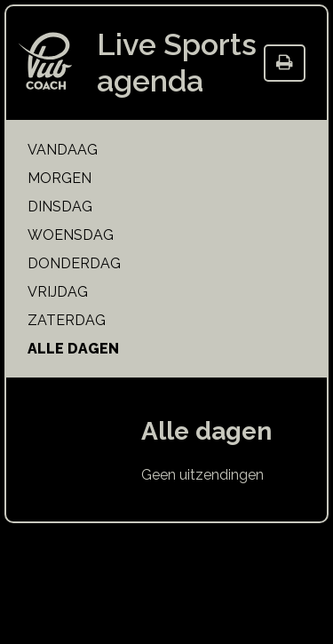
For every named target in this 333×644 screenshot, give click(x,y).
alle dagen (73, 349)
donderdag (74, 263)
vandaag (63, 150)
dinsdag (60, 207)
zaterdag (67, 320)
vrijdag (58, 292)
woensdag (71, 235)
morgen (59, 178)
